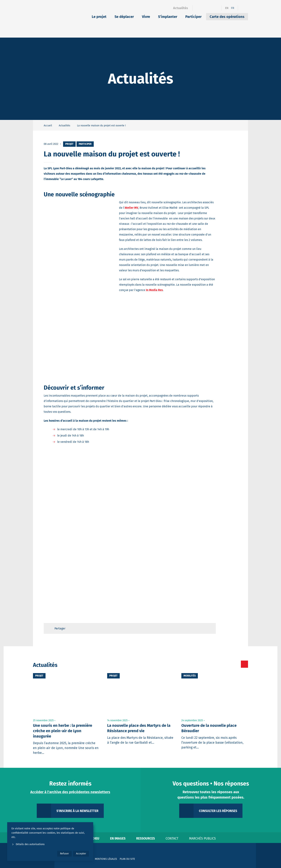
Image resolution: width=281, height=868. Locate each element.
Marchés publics (202, 838)
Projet (69, 144)
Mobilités (190, 676)
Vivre (146, 17)
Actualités (181, 8)
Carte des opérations (227, 17)
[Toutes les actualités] (229, 664)
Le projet (99, 17)
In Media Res (154, 290)
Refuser (64, 854)
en (227, 8)
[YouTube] (216, 8)
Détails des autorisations (28, 844)
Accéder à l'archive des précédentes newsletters (70, 792)
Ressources (146, 838)
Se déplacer (124, 17)
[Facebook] (198, 8)
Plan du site (127, 859)
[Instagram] (210, 8)
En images (118, 838)
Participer (193, 17)
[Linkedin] (204, 8)
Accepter (81, 854)
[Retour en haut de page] (210, 628)
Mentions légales (106, 859)
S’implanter (168, 17)
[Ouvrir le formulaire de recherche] (243, 8)
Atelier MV (131, 208)
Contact (172, 838)
